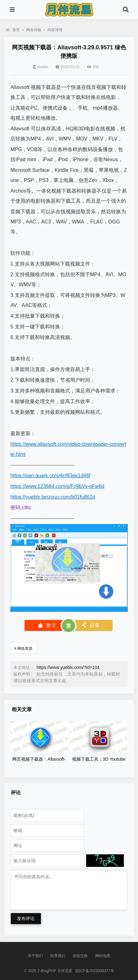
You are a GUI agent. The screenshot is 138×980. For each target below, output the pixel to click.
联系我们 (58, 956)
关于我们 (35, 956)
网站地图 (103, 956)
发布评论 (26, 918)
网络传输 (34, 30)
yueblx (41, 67)
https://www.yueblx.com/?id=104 (68, 667)
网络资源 (23, 649)
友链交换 (80, 956)
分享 (90, 625)
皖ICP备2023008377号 (95, 971)
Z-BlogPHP (47, 971)
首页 (13, 30)
